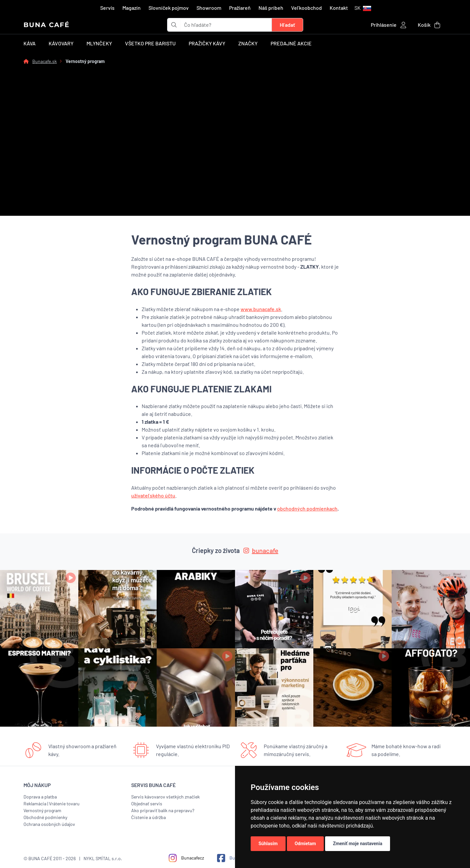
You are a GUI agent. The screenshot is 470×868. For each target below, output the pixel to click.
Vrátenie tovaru (64, 804)
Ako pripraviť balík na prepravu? (163, 810)
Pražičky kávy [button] (207, 43)
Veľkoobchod (306, 8)
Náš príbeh (271, 8)
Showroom (209, 8)
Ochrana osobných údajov (49, 824)
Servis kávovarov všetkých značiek (165, 797)
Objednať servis (147, 804)
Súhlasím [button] (268, 844)
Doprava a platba (40, 797)
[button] (363, 8)
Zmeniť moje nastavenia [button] (358, 844)
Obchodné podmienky (45, 817)
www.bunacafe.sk (261, 309)
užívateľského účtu (153, 495)
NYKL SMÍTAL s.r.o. (103, 858)
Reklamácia (35, 804)
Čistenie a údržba (149, 817)
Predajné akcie (291, 43)
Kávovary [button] (61, 43)
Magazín (132, 8)
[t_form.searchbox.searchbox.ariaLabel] (226, 25)
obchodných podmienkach (307, 508)
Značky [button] (248, 43)
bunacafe (261, 550)
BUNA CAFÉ (47, 25)
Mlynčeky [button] (99, 43)
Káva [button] (30, 43)
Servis (107, 8)
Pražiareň (240, 8)
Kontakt (339, 8)
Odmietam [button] (305, 844)
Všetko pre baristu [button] (150, 43)
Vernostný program (42, 810)
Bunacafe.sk (45, 61)
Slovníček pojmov (169, 8)
